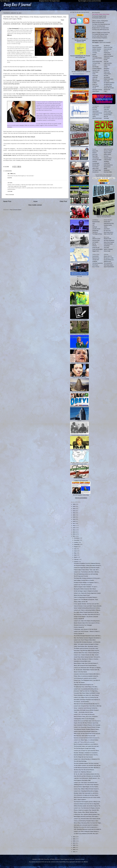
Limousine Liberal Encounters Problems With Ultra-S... (87, 674)
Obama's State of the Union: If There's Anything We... (87, 653)
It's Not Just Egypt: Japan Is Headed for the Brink (86, 591)
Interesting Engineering (98, 263)
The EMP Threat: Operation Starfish (79, 463)
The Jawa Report (21, 94)
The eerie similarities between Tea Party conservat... (87, 763)
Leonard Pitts (107, 163)
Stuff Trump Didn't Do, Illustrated (79, 218)
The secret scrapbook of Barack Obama (79, 435)
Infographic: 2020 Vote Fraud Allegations (79, 319)
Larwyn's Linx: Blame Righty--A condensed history (86, 740)
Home (35, 201)
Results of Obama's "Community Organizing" (79, 334)
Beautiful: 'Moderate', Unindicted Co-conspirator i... (86, 753)
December (77, 538)
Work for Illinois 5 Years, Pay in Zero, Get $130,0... (86, 716)
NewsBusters (107, 170)
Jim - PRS (10, 174)
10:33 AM (10, 191)
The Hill (94, 88)
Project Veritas (96, 115)
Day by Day (95, 154)
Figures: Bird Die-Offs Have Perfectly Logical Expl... (86, 723)
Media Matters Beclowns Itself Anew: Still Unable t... (86, 816)
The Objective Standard (109, 83)
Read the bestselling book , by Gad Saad (80, 51)
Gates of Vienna (107, 54)
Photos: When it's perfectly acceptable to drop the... (86, 676)
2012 (74, 534)
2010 (74, 837)
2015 (74, 528)
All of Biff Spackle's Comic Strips (81, 495)
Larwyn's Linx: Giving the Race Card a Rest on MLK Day (88, 706)
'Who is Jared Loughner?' (80, 799)
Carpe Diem (107, 109)
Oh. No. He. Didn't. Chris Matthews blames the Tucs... (87, 774)
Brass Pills (95, 108)
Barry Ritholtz (107, 108)
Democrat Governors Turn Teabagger (83, 625)
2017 (74, 523)
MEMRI (106, 169)
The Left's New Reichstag (80, 761)
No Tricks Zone (107, 231)
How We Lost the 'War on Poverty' (100, 36)
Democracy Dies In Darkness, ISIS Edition (79, 204)
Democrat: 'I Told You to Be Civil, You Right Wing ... (86, 691)
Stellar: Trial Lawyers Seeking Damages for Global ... (87, 644)
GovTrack (95, 109)
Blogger (83, 859)
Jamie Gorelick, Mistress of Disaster (79, 449)
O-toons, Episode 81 (79, 627)
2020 (74, 517)
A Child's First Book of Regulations (100, 38)
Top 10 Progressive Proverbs (81, 576)
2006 (74, 845)
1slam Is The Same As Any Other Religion (79, 261)
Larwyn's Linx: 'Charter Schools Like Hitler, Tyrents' (86, 655)
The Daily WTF (96, 260)
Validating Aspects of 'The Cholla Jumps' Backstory (86, 785)
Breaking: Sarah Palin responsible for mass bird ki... (86, 793)
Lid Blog (106, 67)
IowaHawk (95, 161)
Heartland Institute (108, 225)
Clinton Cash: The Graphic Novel (79, 348)
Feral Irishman (96, 158)
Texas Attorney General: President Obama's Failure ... (87, 729)
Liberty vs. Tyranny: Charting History (100, 21)
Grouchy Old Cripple (97, 160)
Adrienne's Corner (96, 239)
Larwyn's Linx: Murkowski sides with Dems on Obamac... (88, 668)
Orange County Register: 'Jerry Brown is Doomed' (86, 617)
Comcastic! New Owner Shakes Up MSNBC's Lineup (87, 693)
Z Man (105, 91)
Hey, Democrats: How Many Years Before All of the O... (87, 614)
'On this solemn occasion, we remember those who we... (88, 765)
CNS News (95, 56)
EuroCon (94, 65)
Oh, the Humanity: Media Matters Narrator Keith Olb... (87, 670)
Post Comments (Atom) (16, 210)
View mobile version (35, 205)
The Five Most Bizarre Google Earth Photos (84, 748)
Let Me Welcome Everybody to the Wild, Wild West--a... (87, 768)
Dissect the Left (96, 247)
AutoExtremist (96, 256)
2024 (74, 509)
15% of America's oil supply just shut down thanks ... (87, 795)
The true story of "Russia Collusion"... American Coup (80, 34)
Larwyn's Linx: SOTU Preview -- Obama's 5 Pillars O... (87, 631)
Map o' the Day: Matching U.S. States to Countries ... (87, 659)
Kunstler (106, 60)
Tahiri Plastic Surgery (109, 265)
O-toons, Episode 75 (79, 634)
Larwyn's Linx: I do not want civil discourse (84, 714)
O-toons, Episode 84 (79, 619)
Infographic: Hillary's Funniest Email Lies (79, 362)
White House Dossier (97, 118)
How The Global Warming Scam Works (79, 305)
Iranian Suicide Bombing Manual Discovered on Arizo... (87, 608)
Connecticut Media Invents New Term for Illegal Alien (87, 804)
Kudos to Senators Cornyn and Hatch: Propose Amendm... (88, 606)
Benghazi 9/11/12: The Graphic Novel (49, 1)
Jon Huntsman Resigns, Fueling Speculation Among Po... (88, 565)
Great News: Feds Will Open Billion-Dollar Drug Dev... (87, 651)
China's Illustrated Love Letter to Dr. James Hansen (86, 695)
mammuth (72, 859)
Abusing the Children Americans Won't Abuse (85, 589)
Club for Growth (107, 111)
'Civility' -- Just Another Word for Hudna (83, 712)
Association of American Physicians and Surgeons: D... (87, 700)
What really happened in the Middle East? (79, 132)
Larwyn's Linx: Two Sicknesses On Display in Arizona (87, 808)
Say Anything (107, 77)
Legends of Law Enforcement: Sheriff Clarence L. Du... (87, 778)
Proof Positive (96, 167)
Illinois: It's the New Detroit (80, 672)
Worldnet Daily (107, 90)
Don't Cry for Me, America (79, 290)
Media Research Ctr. (108, 165)
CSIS (94, 223)
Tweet (62, 20)
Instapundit (63, 154)
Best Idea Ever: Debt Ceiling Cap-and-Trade (85, 736)
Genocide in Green (79, 247)
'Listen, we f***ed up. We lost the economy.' (84, 742)
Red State (106, 75)
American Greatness (97, 47)
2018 (74, 521)
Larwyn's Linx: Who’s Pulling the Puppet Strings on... (87, 831)
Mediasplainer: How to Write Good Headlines (79, 160)
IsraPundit (95, 227)
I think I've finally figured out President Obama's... (86, 597)
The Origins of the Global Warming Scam (101, 24)
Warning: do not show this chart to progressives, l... (86, 827)
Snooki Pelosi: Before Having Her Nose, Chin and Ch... (87, 657)
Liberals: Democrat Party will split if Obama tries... (86, 731)
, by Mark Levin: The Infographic (79, 189)
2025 (74, 506)
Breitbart (94, 54)
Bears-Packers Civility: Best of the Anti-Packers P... (86, 663)
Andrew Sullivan (107, 154)
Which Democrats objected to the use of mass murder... (87, 797)
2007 (74, 843)
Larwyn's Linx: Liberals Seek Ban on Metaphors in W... (87, 759)
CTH (94, 60)
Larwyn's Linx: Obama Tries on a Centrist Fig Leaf (86, 697)
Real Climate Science (109, 232)
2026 (74, 504)
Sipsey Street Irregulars (109, 242)
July (75, 549)
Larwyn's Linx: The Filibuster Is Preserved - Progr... (86, 599)
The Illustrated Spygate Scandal (99, 16)
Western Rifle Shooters (109, 88)
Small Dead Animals (108, 244)
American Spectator (97, 49)
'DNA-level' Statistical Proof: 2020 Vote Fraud (79, 117)
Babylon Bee (95, 151)
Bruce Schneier (96, 267)
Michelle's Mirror (96, 165)
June (75, 551)
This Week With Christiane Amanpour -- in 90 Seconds (87, 642)
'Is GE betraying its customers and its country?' (85, 678)
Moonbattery (107, 68)
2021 (74, 515)
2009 (74, 839)
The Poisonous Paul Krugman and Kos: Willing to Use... (87, 802)
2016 (74, 526)
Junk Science (107, 229)
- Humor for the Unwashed (101, 42)
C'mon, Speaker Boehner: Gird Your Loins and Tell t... (87, 604)
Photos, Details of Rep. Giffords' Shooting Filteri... (86, 812)
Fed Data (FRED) (108, 115)
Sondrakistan (107, 246)
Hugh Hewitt (95, 75)
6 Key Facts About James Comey (79, 377)
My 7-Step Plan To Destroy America (79, 391)
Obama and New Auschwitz (98, 22)
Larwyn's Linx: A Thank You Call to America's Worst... (87, 751)
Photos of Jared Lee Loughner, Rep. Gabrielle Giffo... (87, 810)
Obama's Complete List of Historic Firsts (101, 32)
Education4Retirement (109, 260)
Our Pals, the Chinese (79, 682)
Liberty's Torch (107, 65)
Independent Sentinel (109, 56)
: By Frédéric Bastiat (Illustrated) (79, 146)
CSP (94, 225)
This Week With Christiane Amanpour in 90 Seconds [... (87, 578)
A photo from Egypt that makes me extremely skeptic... (87, 568)
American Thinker (96, 51)
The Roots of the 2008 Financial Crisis (79, 233)
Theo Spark (106, 247)
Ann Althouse (107, 46)
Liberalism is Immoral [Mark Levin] (82, 661)
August (76, 547)
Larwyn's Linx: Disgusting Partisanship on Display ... (86, 791)
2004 (74, 849)
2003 (74, 852)
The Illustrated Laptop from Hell (99, 18)
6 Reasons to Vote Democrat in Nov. (79, 103)
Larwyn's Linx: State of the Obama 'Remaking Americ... (87, 621)
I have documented (14, 28)
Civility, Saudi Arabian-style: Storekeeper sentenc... (86, 646)
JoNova (106, 227)
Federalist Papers (108, 158)
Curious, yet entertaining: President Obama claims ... (87, 821)
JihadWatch (106, 161)
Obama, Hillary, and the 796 (81, 602)
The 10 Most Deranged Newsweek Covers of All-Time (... (88, 636)
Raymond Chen (96, 258)
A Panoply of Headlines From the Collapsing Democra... (87, 563)
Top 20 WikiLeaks (5, 1)
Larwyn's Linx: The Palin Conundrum (83, 585)
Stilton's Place (96, 169)
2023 (74, 511)
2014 (74, 530)
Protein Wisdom (107, 74)
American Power (96, 240)
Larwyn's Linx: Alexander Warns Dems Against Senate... (87, 819)
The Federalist (96, 86)
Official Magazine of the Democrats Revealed (79, 406)
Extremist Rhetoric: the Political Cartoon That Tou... (86, 755)
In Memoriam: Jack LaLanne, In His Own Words (85, 629)
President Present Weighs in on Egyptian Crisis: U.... (87, 582)
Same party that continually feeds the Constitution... (86, 825)
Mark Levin (95, 79)
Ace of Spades (96, 46)
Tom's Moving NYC (108, 263)
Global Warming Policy (109, 223)
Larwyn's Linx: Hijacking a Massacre (83, 772)
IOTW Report (107, 58)
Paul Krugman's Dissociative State (82, 780)
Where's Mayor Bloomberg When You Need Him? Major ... (88, 823)
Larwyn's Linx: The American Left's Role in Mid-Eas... (87, 572)
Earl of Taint (95, 156)
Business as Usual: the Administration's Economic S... (87, 738)
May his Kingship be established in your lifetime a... (86, 744)
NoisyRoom (106, 70)
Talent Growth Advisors (109, 267)
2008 (74, 841)
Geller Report (95, 72)
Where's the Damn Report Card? (82, 595)
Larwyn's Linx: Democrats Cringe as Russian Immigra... (87, 727)
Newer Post (7, 201)
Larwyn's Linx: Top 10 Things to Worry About (85, 640)
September (77, 544)
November (77, 540)
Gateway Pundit (96, 70)
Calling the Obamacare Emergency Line (84, 685)
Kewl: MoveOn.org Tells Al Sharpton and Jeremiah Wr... (87, 776)
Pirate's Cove (107, 72)
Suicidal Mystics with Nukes (79, 478)
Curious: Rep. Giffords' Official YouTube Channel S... (87, 789)
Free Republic (96, 67)
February (76, 559)
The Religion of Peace (97, 234)
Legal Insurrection (108, 63)
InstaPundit (95, 77)
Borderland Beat (96, 222)
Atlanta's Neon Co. (108, 256)
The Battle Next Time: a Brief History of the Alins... (86, 687)
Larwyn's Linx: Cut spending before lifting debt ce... (86, 689)
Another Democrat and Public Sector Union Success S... (88, 721)
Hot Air (14, 155)
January (76, 561)
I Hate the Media (107, 160)
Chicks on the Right (108, 47)
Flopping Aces (107, 53)
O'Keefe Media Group (97, 113)
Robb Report (95, 265)
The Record (95, 232)
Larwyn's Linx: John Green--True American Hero (86, 782)
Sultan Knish (107, 81)
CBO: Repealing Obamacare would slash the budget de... (88, 829)
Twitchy (94, 116)
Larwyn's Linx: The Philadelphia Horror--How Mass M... (87, 680)
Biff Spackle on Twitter (109, 258)
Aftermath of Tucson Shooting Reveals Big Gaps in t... (87, 704)
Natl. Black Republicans (109, 240)
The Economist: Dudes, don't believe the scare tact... (87, 746)
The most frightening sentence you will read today (86, 574)
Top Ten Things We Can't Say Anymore (83, 757)
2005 (74, 847)
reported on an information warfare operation (28, 80)
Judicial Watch (96, 111)
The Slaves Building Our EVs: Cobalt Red (81, 66)
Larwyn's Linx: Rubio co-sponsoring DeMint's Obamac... (87, 610)
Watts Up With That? (108, 234)
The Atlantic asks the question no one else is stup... (86, 648)
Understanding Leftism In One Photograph (84, 719)
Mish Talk (106, 116)
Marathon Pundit (107, 239)
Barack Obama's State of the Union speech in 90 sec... (87, 623)
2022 (74, 513)
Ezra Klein (106, 156)
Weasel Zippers (96, 91)
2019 (74, 519)
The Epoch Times (96, 63)
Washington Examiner (97, 90)
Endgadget (95, 261)
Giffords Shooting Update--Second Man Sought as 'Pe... (87, 806)
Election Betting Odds (97, 61)
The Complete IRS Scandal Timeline (100, 34)
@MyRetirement (107, 261)
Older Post (63, 201)
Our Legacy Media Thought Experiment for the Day (86, 612)
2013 (74, 532)
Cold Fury (95, 246)
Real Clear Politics (108, 172)
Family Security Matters (98, 249)
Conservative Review (97, 58)
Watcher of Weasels (108, 249)
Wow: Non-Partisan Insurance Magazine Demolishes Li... (88, 638)
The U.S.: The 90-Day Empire (99, 26)
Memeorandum (107, 167)
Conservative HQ (108, 49)
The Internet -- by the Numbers (81, 702)
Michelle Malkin (7, 155)
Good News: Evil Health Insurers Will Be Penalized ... (87, 710)
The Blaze (95, 53)
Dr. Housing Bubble (108, 113)
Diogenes (95, 153)
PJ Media (95, 83)
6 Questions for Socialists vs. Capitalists (79, 175)
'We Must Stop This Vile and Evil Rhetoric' (84, 770)
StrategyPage (95, 231)
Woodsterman (96, 172)
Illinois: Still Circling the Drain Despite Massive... (86, 665)
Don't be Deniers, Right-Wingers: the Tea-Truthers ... (87, 787)
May (75, 553)
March (76, 557)
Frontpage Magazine (97, 68)
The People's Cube (97, 170)
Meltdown (79, 420)
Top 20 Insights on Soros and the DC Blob (89, 1)
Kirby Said (106, 61)
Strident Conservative (109, 79)
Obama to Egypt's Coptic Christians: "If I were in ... (86, 587)
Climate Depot (107, 222)
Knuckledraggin (96, 163)
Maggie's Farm (96, 251)
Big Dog (94, 244)
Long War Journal (96, 229)
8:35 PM (10, 178)
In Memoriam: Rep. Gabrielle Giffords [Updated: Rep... (87, 814)
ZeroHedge (106, 118)
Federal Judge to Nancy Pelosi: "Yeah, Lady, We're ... (87, 570)
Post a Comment (10, 195)
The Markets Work (108, 84)
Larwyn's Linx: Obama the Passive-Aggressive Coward (87, 593)
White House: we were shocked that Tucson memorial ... (88, 733)
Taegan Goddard (108, 153)
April (75, 555)
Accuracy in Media (108, 151)
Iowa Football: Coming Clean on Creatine (84, 580)
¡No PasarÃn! (95, 242)
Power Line (95, 84)
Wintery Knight (107, 251)
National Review (96, 81)
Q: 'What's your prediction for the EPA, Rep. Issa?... (86, 834)
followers (9, 35)
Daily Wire (106, 51)
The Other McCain (108, 86)
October (76, 542)
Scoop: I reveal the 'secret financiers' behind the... (86, 708)
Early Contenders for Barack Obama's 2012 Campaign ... (88, 725)
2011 (74, 536)
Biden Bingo (79, 276)
